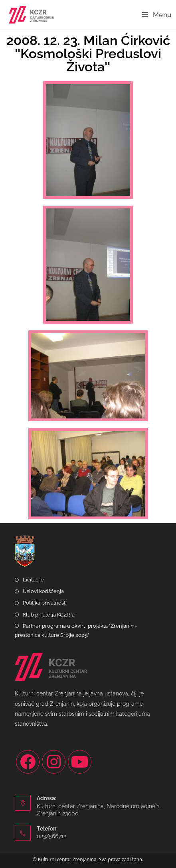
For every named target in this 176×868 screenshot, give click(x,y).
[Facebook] (28, 762)
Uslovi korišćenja (43, 591)
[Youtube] (80, 762)
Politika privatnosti (45, 603)
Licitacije (33, 580)
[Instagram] (54, 762)
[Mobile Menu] (157, 15)
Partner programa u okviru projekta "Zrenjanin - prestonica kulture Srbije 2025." (76, 630)
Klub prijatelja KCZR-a (49, 615)
